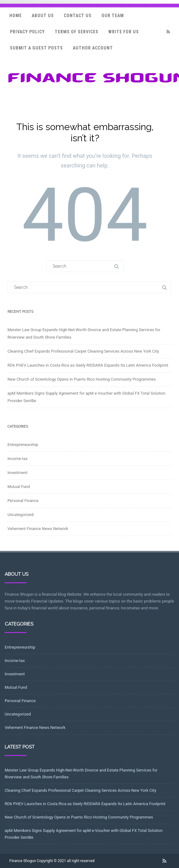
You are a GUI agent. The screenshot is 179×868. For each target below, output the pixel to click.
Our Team (113, 16)
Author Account (93, 48)
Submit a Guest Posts (36, 48)
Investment (18, 473)
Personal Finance (23, 501)
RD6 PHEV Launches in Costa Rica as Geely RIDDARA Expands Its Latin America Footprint (88, 365)
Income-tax (18, 459)
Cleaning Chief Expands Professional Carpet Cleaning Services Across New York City (83, 351)
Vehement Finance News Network (38, 529)
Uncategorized (20, 515)
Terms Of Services (77, 32)
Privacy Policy (27, 32)
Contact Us (78, 16)
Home (16, 16)
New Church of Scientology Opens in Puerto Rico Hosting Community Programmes (82, 379)
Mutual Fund (19, 487)
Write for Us (124, 32)
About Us (43, 16)
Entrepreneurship (23, 445)
